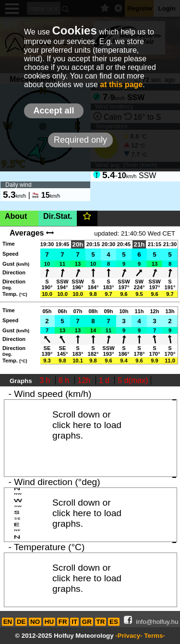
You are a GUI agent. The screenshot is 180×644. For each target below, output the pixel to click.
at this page (121, 85)
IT (74, 622)
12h (85, 380)
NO (35, 622)
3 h (46, 380)
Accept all (54, 111)
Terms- (154, 636)
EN (8, 622)
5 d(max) (133, 380)
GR (87, 622)
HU (49, 622)
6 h (65, 380)
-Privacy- (129, 636)
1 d (105, 380)
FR (63, 622)
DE (21, 622)
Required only (80, 140)
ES (114, 622)
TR (101, 622)
